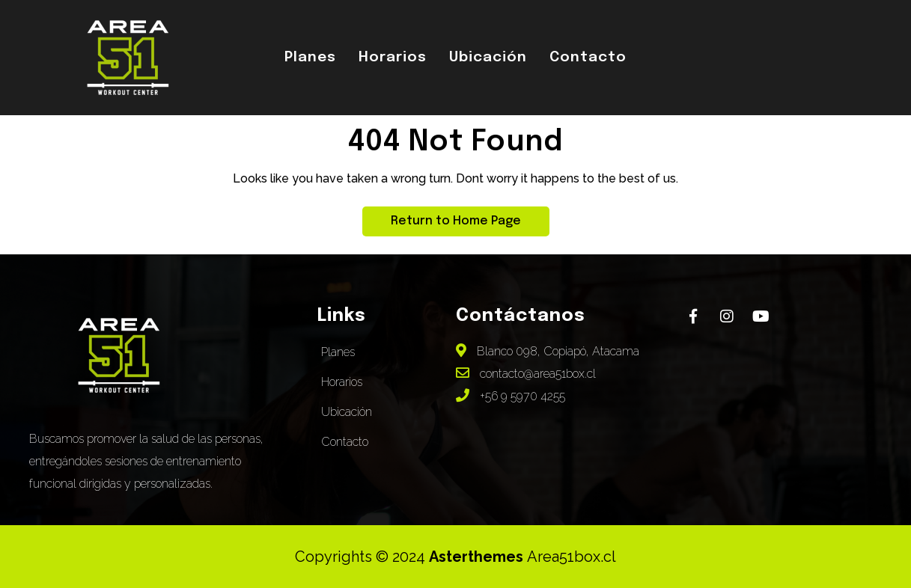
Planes (310, 57)
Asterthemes (478, 557)
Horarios (393, 57)
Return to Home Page (442, 217)
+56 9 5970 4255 (511, 396)
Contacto (588, 57)
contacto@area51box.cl (526, 374)
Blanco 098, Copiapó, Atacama (548, 351)
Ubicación (488, 57)
